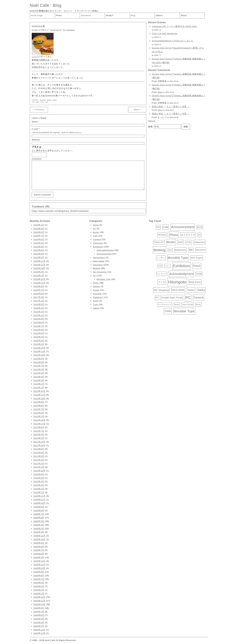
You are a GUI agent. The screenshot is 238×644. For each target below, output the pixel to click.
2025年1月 (39, 225)
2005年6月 (39, 583)
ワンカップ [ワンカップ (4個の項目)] (162, 274)
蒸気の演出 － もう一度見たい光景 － (171, 107)
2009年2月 (39, 532)
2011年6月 (39, 453)
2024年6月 (39, 239)
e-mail (35, 129)
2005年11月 (39, 565)
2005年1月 (39, 594)
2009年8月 (39, 511)
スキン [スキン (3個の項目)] (167, 266)
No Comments (56, 30)
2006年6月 (39, 554)
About (184, 15)
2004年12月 (39, 597)
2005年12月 (39, 561)
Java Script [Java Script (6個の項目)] (188, 304)
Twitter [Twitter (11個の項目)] (191, 290)
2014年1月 (39, 388)
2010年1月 (39, 492)
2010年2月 (39, 489)
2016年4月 (39, 308)
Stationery (98, 297)
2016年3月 (39, 312)
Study (96, 301)
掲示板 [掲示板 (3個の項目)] (200, 227)
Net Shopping (100, 272)
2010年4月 (39, 481)
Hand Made (99, 261)
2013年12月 (39, 391)
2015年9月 (39, 319)
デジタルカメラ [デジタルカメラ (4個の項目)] (165, 305)
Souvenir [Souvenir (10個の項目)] (201, 250)
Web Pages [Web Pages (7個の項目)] (196, 258)
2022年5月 (39, 257)
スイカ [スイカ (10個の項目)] (162, 282)
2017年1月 (39, 301)
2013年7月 (39, 409)
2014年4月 (39, 377)
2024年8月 (39, 232)
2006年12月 (39, 536)
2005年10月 (39, 568)
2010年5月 (39, 478)
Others (159, 15)
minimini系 (38, 26)
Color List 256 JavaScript (165, 34)
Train (95, 304)
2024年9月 (39, 229)
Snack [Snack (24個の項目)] (197, 266)
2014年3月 (39, 380)
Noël (36, 30)
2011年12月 (39, 442)
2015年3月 (39, 341)
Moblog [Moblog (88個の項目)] (159, 250)
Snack (55, 100)
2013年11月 (39, 395)
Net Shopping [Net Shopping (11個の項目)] (161, 290)
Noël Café (39, 5)
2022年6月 (39, 254)
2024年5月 (39, 243)
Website (36, 140)
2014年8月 (39, 362)
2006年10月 (39, 539)
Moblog (49, 100)
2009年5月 (39, 521)
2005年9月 (39, 572)
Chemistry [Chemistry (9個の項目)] (200, 242)
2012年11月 (39, 424)
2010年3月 (39, 485)
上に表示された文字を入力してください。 (53, 151)
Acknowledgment (105, 250)
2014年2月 (39, 384)
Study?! (110, 15)
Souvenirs (86, 15)
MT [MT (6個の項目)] (157, 297)
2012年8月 (39, 427)
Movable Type (104, 279)
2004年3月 (39, 619)
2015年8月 (39, 323)
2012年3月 (39, 435)
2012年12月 (39, 420)
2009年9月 (39, 507)
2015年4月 (39, 337)
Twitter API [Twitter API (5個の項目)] (159, 242)
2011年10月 (39, 445)
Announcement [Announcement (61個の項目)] (183, 227)
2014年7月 (39, 366)
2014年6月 (39, 369)
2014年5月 (39, 373)
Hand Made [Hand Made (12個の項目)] (178, 290)
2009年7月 (39, 514)
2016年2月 (39, 315)
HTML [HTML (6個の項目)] (189, 242)
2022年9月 (39, 247)
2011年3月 (39, 460)
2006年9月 (39, 543)
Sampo (96, 286)
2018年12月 (39, 279)
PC (94, 276)
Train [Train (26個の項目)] (168, 311)
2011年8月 (39, 449)
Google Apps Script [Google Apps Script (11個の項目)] (172, 297)
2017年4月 (39, 297)
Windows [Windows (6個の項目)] (162, 235)
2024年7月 (39, 236)
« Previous (39, 110)
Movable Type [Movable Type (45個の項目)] (178, 258)
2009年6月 (39, 518)
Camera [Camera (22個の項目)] (198, 298)
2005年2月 (39, 590)
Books (96, 232)
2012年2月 (39, 438)
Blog (57, 5)
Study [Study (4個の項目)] (198, 305)
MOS (37, 102)
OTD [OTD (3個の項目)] (160, 266)
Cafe (95, 236)
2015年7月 (39, 326)
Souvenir (97, 294)
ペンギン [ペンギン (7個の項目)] (161, 258)
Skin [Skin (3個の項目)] (170, 250)
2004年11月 (39, 601)
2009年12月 (39, 496)
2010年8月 (39, 474)
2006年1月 (39, 557)
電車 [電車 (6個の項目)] (191, 250)
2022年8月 (39, 250)
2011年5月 (39, 456)
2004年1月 (39, 626)
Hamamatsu (99, 257)
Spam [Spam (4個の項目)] (177, 305)
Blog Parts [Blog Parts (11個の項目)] (195, 282)
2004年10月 (39, 604)
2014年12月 (39, 348)
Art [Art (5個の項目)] (199, 235)
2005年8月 (39, 576)
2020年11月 (39, 265)
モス (47, 102)
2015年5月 (39, 333)
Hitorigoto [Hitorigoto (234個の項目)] (177, 282)
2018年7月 (39, 290)
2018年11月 (39, 283)
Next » (137, 110)
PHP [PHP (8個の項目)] (180, 242)
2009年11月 (39, 500)
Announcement (104, 254)
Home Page (37, 15)
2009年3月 (39, 529)
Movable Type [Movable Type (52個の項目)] (184, 311)
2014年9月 (39, 359)
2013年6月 (39, 413)
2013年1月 (39, 416)
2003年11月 (39, 633)
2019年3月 (39, 272)
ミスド (35, 56)
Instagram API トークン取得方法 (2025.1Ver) (174, 26)
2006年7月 (39, 550)
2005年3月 (39, 586)
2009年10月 (39, 503)
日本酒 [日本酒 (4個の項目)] (199, 274)
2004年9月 (39, 608)
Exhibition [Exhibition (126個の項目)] (181, 266)
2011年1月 (39, 467)
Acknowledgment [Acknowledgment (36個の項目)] (181, 274)
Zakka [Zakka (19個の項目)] (201, 290)
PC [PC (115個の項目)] (188, 298)
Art (94, 229)
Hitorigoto (43, 100)
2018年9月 (39, 286)
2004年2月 (39, 622)
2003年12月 (39, 630)
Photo (59, 15)
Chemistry (98, 243)
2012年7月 (39, 431)
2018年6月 (39, 294)
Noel (160, 110)
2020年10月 (39, 268)
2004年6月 (39, 615)
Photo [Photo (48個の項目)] (174, 235)
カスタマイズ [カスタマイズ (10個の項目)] (188, 235)
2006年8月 (39, 547)
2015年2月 (39, 344)
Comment (37, 159)
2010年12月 (39, 471)
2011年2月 (39, 464)
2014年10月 (39, 355)
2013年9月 (39, 402)
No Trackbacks (69, 30)
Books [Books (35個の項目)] (171, 242)
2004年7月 (39, 612)
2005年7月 (39, 579)
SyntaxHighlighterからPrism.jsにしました (173, 41)
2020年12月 (39, 261)
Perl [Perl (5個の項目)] (158, 227)
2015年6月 (39, 330)
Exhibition (98, 247)
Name (35, 122)
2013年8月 (39, 406)
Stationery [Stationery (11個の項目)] (180, 250)
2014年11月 (39, 351)
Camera (97, 239)
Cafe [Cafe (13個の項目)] (166, 227)
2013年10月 (39, 399)
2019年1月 (39, 276)
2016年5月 (39, 304)
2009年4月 (39, 525)
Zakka (96, 308)
